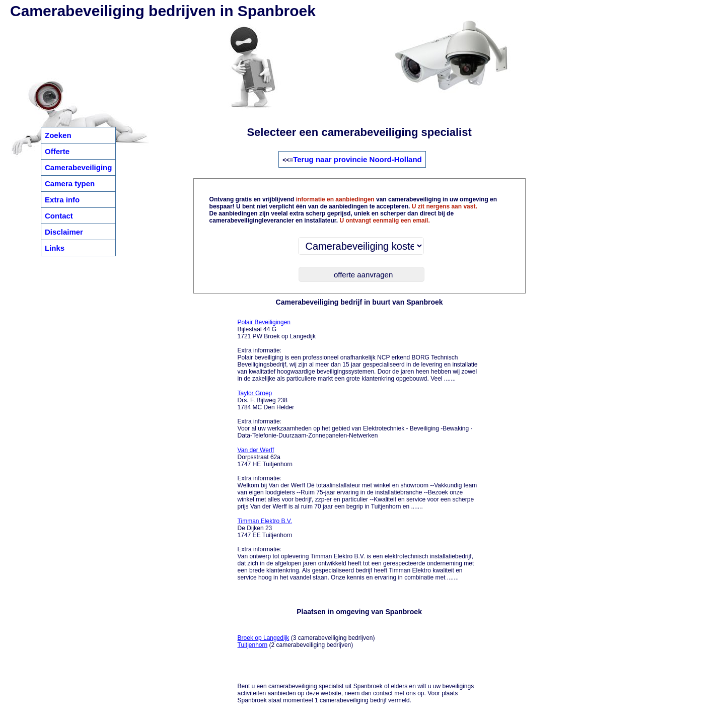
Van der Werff (256, 450)
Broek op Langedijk (264, 638)
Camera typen (70, 184)
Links (55, 248)
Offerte (57, 151)
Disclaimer (64, 232)
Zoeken (58, 135)
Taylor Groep (255, 393)
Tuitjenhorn (253, 645)
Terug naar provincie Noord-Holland (357, 159)
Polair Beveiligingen (264, 322)
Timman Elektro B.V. (265, 521)
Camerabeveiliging (78, 167)
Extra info (62, 200)
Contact (59, 216)
